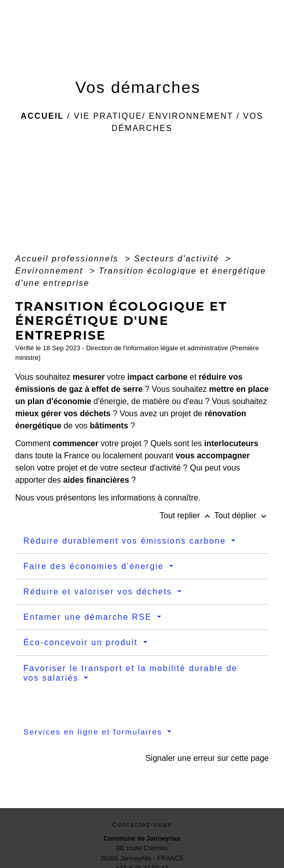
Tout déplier (242, 515)
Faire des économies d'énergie (95, 566)
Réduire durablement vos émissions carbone (126, 541)
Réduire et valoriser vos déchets (99, 592)
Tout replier (187, 515)
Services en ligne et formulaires (94, 732)
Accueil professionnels (69, 259)
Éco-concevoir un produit (82, 642)
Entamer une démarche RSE (89, 617)
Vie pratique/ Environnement (153, 116)
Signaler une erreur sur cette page (207, 758)
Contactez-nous (142, 825)
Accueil (42, 116)
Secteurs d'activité (178, 259)
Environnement (51, 271)
